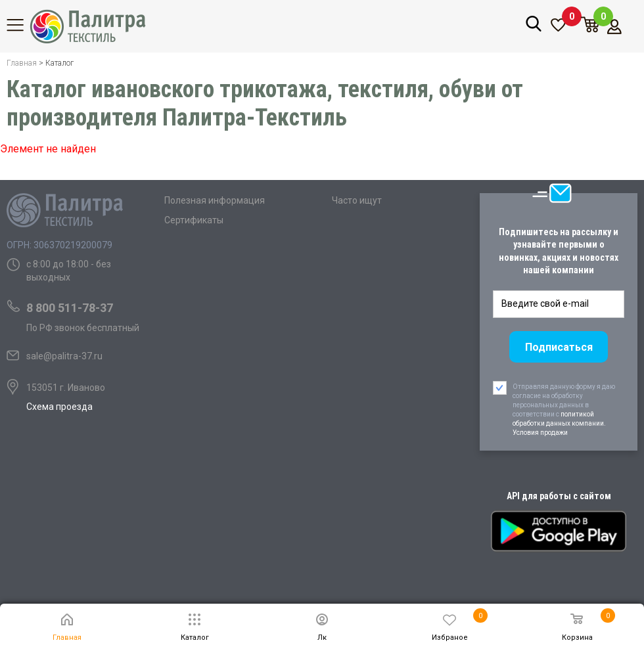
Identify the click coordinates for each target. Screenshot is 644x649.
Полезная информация (215, 200)
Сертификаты (194, 220)
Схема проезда (59, 407)
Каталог (23, 25)
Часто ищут (357, 200)
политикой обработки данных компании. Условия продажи (559, 423)
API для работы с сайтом (559, 496)
